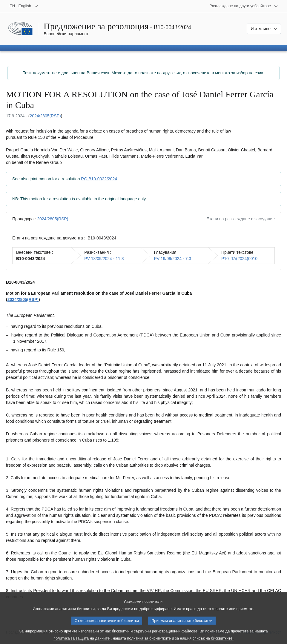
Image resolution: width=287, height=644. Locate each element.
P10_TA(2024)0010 (239, 259)
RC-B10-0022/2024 (99, 179)
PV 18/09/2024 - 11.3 (104, 259)
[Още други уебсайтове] (244, 6)
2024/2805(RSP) (45, 116)
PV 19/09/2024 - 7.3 (172, 259)
